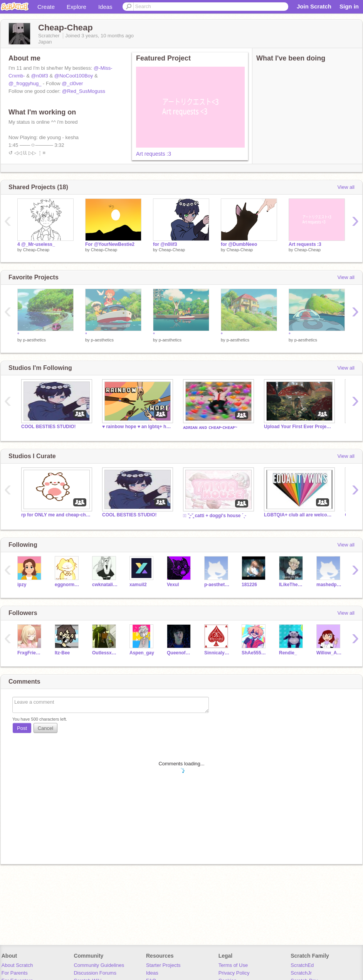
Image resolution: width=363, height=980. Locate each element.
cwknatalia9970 (105, 585)
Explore (76, 7)
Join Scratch (314, 6)
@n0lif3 (40, 76)
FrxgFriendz (30, 653)
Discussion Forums (95, 973)
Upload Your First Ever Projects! (299, 427)
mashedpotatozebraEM (329, 585)
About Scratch (17, 965)
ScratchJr (301, 973)
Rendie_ (288, 653)
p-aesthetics (34, 340)
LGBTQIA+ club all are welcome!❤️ (299, 515)
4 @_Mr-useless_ (36, 244)
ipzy (22, 585)
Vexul (173, 585)
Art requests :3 (154, 154)
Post (22, 728)
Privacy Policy (234, 973)
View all (346, 187)
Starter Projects (163, 965)
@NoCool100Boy (74, 76)
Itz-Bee (62, 653)
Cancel (45, 728)
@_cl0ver (72, 83)
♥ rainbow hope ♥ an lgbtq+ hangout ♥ (137, 427)
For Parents (15, 973)
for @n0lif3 (165, 244)
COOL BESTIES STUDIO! (49, 427)
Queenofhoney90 (180, 653)
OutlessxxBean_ (105, 653)
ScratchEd (302, 965)
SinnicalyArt (217, 653)
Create (46, 7)
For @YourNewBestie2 (110, 244)
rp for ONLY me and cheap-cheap (56, 515)
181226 (249, 585)
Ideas (105, 7)
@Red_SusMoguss (84, 91)
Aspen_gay (142, 653)
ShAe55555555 (255, 653)
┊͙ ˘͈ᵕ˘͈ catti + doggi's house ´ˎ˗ (214, 516)
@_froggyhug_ (25, 83)
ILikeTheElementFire (292, 585)
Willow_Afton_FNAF (329, 653)
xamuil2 (138, 585)
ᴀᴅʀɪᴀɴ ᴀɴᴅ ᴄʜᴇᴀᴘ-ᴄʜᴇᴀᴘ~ (210, 427)
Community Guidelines (99, 965)
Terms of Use (233, 965)
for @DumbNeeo (239, 244)
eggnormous (68, 585)
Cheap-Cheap (36, 250)
